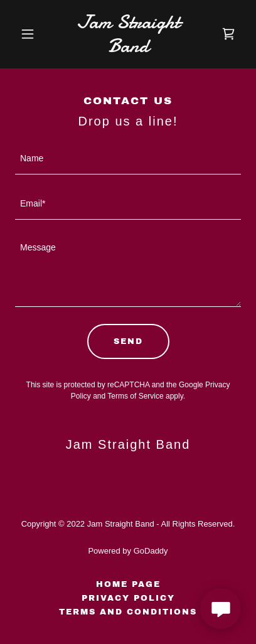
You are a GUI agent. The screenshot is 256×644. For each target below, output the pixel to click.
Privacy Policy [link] (128, 598)
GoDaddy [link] (151, 551)
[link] (128, 49)
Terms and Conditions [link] (128, 612)
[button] (32, 34)
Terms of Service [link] (135, 396)
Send (128, 341)
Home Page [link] (128, 584)
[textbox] (128, 159)
